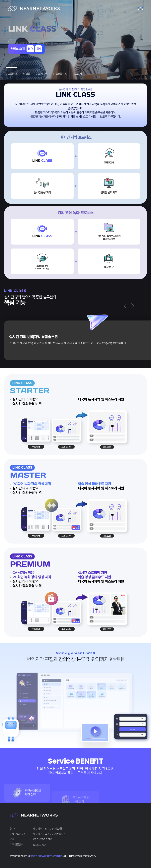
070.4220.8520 (42, 839)
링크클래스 (12, 74)
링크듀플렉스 (60, 74)
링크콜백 (77, 74)
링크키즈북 (41, 74)
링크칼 (27, 74)
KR (30, 49)
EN (39, 49)
